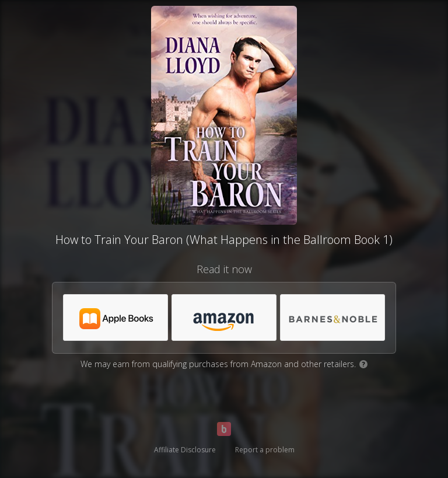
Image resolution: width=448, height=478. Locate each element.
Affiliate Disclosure (185, 450)
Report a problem (265, 450)
